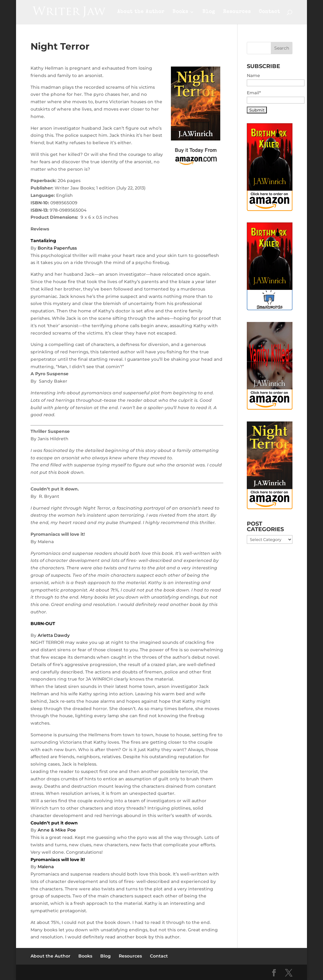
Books (180, 12)
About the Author (141, 12)
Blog (209, 12)
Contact (269, 12)
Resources (237, 12)
